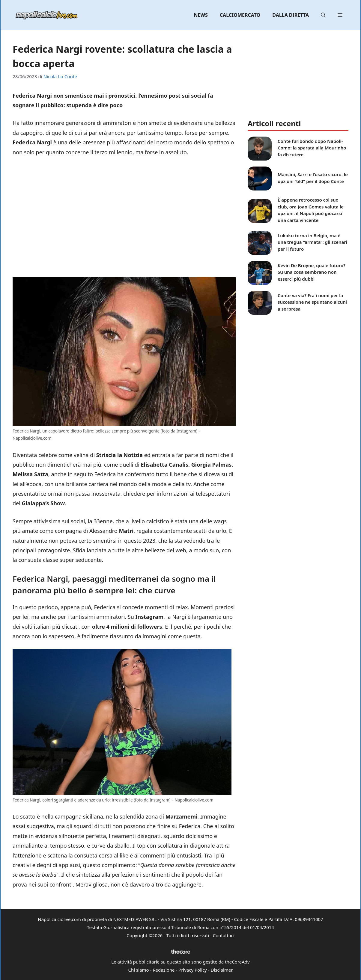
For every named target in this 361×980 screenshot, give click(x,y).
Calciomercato (240, 15)
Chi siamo (139, 970)
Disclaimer (222, 970)
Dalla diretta (291, 15)
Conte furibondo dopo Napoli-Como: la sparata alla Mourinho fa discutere (312, 148)
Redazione (164, 970)
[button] (323, 15)
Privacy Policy (193, 970)
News (201, 15)
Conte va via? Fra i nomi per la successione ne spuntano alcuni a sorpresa (312, 302)
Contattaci (224, 935)
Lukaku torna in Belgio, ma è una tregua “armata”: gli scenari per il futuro (312, 242)
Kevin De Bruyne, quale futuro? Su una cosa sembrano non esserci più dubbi (312, 272)
